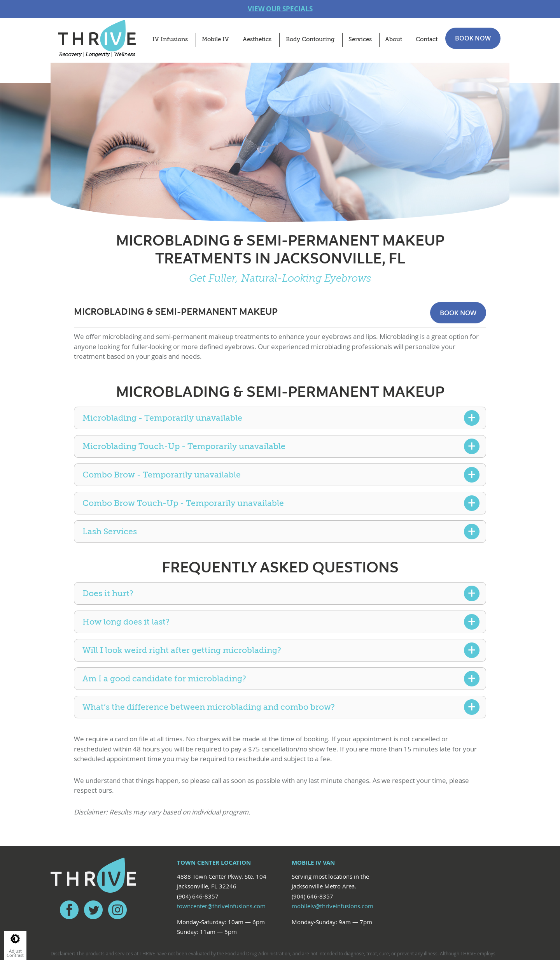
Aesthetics (257, 39)
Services (360, 39)
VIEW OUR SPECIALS (280, 9)
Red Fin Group (285, 918)
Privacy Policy (191, 918)
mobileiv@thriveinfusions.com (332, 823)
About (394, 39)
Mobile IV (215, 39)
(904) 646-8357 (198, 813)
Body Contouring (310, 39)
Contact (427, 39)
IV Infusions (170, 39)
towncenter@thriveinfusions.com (221, 823)
